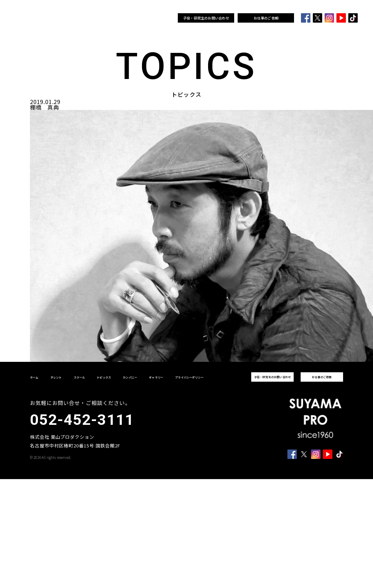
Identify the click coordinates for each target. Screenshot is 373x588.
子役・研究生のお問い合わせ (206, 18)
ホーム (75, 18)
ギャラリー (165, 18)
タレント (90, 18)
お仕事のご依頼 (266, 18)
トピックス (125, 18)
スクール (107, 18)
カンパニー (145, 18)
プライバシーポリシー (189, 377)
